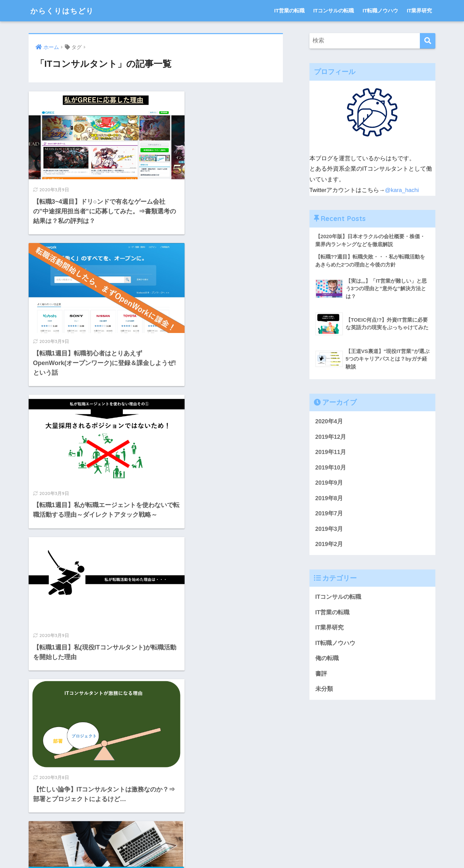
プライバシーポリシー (204, 848)
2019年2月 (329, 545)
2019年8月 (329, 499)
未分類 (324, 690)
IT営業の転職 (289, 11)
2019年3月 (329, 530)
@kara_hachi (402, 190)
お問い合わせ (157, 848)
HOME (232, 833)
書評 (321, 675)
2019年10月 (331, 468)
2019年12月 (331, 437)
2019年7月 (329, 514)
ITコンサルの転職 (334, 11)
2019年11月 (331, 452)
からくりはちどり (65, 11)
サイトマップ (251, 848)
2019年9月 (329, 483)
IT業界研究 (419, 11)
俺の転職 (327, 660)
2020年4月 (329, 422)
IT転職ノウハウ (380, 11)
